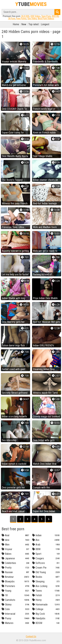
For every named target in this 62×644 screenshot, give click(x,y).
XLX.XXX (25, 16)
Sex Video (32, 18)
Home (16, 24)
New (24, 24)
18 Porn (12, 18)
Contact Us (31, 636)
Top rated (33, 24)
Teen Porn (46, 16)
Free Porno (21, 18)
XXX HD (55, 16)
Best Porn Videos (46, 18)
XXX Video (35, 16)
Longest (45, 24)
